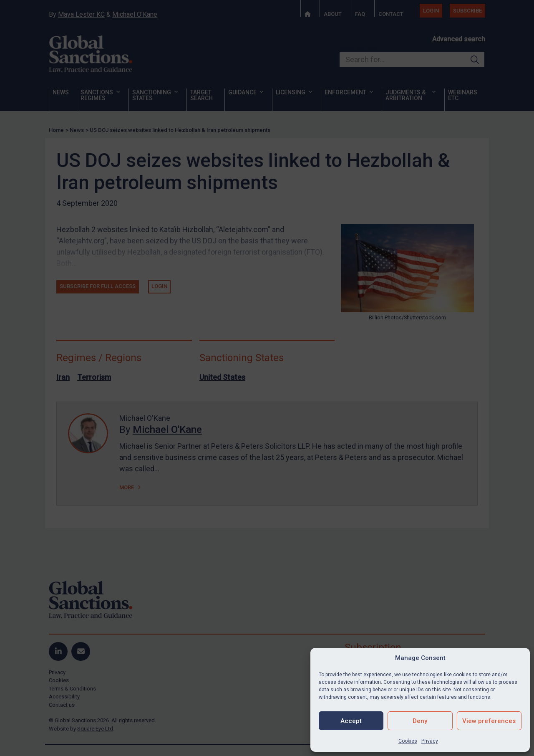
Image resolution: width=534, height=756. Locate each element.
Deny (420, 721)
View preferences (489, 721)
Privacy (430, 741)
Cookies (408, 741)
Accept (351, 721)
